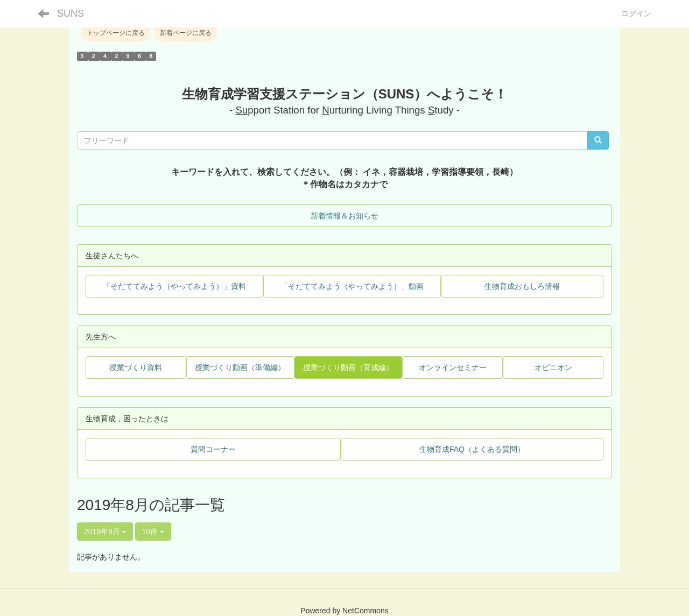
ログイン (636, 13)
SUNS (71, 13)
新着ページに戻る (186, 33)
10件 (153, 532)
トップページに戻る (116, 33)
